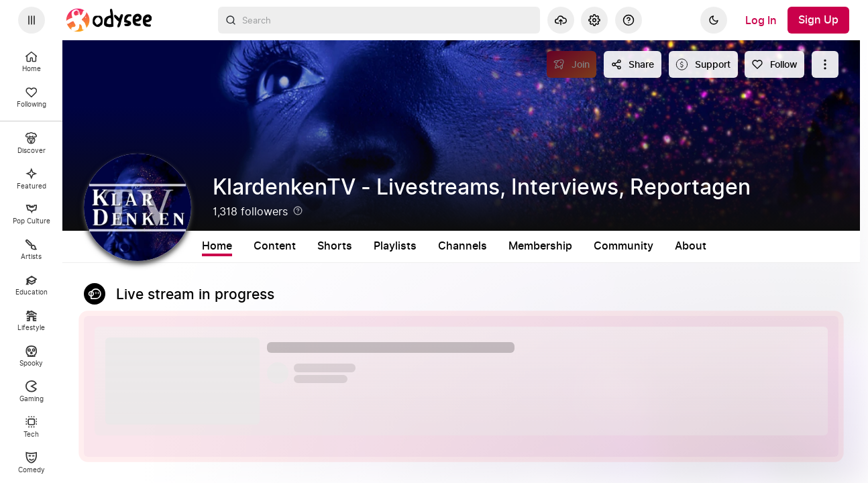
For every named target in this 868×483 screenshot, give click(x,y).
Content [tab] (275, 246)
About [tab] (691, 246)
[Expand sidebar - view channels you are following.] (32, 20)
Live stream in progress (195, 295)
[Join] (572, 64)
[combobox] (379, 20)
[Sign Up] (818, 20)
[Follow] (774, 64)
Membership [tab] (540, 246)
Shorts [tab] (335, 246)
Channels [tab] (463, 246)
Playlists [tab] (395, 246)
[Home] (109, 20)
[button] (461, 376)
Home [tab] (217, 246)
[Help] (629, 20)
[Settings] (594, 20)
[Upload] (561, 20)
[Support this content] (703, 64)
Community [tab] (623, 246)
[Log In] (761, 20)
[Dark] (714, 20)
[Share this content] (633, 64)
